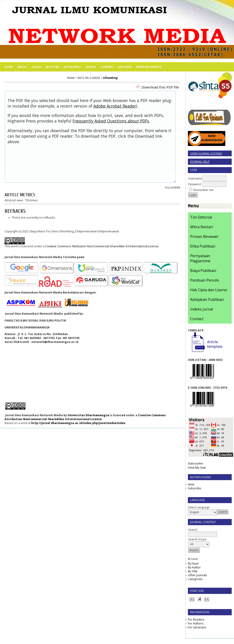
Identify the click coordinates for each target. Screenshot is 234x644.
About (22, 67)
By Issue (193, 564)
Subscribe (195, 489)
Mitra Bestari (202, 228)
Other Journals (197, 576)
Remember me (203, 190)
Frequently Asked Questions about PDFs (111, 121)
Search (91, 67)
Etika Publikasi (203, 247)
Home (9, 67)
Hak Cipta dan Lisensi (209, 291)
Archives (125, 67)
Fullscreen (173, 188)
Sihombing (110, 78)
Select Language (199, 508)
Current (107, 67)
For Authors (196, 624)
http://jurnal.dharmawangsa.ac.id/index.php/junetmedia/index (78, 423)
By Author (194, 568)
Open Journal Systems (206, 153)
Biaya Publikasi (203, 271)
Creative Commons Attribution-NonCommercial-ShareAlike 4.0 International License (102, 246)
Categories (195, 580)
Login (36, 67)
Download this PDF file (160, 87)
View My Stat (197, 468)
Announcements (149, 67)
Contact (197, 320)
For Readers (196, 620)
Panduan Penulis (205, 281)
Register (52, 67)
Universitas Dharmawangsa (88, 415)
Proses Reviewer (204, 237)
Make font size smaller (192, 600)
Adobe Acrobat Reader (115, 106)
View (191, 485)
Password (195, 184)
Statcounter (196, 464)
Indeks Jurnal (202, 310)
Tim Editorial (201, 218)
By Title (193, 572)
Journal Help (200, 162)
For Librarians (197, 628)
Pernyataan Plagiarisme (200, 259)
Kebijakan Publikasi (207, 300)
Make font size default (199, 600)
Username (195, 178)
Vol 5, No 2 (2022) (89, 78)
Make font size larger (207, 600)
